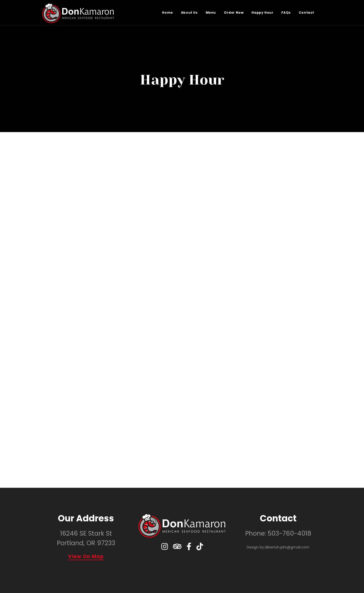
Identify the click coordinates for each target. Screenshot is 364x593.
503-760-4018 (289, 533)
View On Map (86, 557)
